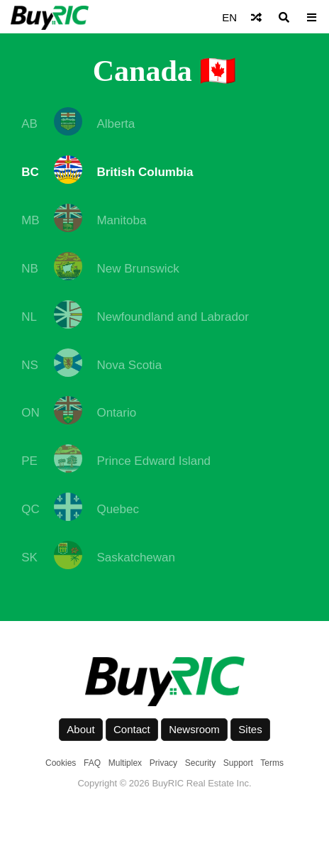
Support (238, 763)
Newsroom (194, 729)
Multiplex (125, 763)
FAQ (92, 763)
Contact (132, 729)
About (80, 729)
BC (30, 172)
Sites (250, 729)
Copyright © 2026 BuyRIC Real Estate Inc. (164, 783)
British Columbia (145, 172)
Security (200, 763)
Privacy (163, 763)
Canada (143, 71)
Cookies (61, 763)
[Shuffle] (256, 17)
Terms (272, 763)
